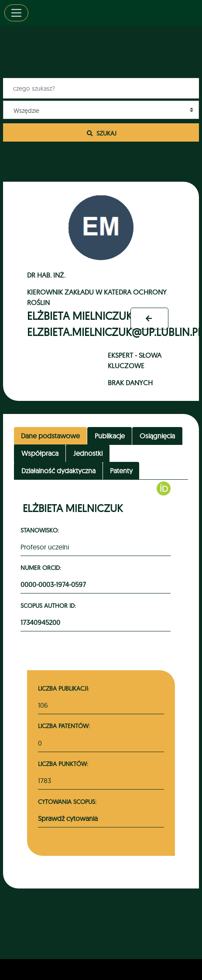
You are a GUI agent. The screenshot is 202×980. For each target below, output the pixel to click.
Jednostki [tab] (88, 453)
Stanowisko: (41, 530)
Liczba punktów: (63, 764)
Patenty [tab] (121, 471)
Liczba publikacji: (63, 688)
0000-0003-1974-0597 (53, 584)
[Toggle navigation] (16, 13)
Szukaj (101, 133)
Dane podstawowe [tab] (50, 436)
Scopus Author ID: (50, 605)
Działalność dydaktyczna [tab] (58, 471)
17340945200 (40, 622)
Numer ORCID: (42, 568)
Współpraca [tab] (40, 453)
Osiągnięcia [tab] (157, 436)
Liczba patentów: (64, 726)
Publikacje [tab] (110, 436)
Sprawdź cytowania (68, 818)
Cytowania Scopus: (67, 802)
